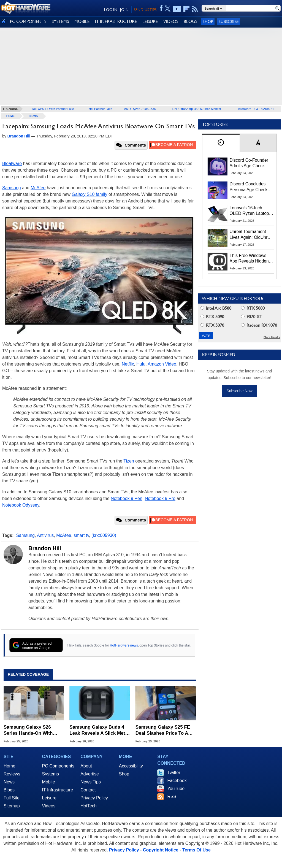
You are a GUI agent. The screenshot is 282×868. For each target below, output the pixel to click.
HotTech (89, 806)
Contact (88, 790)
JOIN (124, 10)
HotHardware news (124, 645)
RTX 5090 (212, 317)
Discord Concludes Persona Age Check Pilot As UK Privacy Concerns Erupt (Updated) (249, 187)
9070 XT (252, 317)
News (34, 116)
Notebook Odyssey (21, 505)
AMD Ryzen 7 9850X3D (140, 109)
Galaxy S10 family (90, 194)
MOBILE (82, 21)
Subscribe (229, 21)
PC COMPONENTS (28, 21)
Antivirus (45, 535)
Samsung (12, 188)
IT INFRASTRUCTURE (116, 21)
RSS (172, 797)
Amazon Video (162, 364)
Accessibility (131, 766)
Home (10, 766)
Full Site (12, 798)
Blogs (9, 790)
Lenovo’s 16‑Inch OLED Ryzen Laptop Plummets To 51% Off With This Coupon (250, 211)
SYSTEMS (60, 21)
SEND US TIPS (145, 10)
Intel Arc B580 (216, 308)
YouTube (176, 789)
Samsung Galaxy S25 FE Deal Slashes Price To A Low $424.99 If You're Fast (164, 730)
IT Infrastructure (58, 790)
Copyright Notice (161, 850)
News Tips (91, 782)
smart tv (81, 535)
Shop (208, 21)
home (10, 116)
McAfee (38, 188)
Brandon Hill (45, 548)
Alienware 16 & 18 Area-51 (256, 109)
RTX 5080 (253, 308)
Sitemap (12, 806)
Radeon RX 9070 (259, 325)
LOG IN (111, 10)
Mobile (49, 782)
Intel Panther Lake (100, 109)
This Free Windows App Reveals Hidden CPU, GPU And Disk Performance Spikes (249, 259)
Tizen (129, 461)
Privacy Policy (94, 798)
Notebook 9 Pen (127, 498)
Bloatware (12, 163)
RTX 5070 (212, 325)
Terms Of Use (196, 850)
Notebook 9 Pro (160, 498)
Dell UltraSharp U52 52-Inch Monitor (197, 109)
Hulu (141, 364)
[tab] (221, 143)
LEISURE (150, 21)
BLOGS (190, 21)
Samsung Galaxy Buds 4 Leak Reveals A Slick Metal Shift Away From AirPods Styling (99, 730)
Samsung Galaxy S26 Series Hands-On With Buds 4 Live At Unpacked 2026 (32, 730)
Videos (49, 806)
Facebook (177, 781)
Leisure (49, 798)
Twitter (174, 773)
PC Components (58, 766)
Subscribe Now (239, 391)
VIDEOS (171, 21)
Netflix (128, 364)
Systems (51, 774)
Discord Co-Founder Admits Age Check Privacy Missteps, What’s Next (249, 163)
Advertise (90, 774)
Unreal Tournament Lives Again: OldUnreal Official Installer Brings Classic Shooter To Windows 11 (252, 235)
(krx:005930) (104, 535)
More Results (272, 337)
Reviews (12, 774)
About (86, 766)
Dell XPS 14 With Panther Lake (53, 109)
